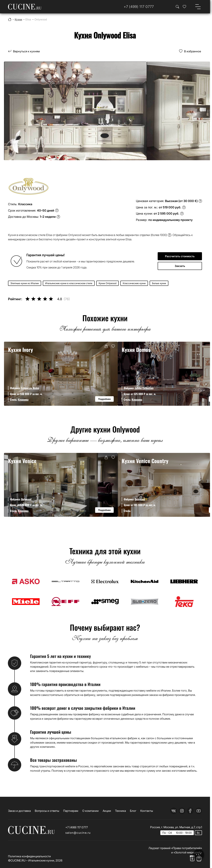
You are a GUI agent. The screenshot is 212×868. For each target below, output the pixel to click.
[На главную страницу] (25, 7)
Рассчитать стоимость (180, 256)
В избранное (193, 51)
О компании (90, 811)
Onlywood (26, 499)
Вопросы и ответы (47, 811)
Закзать (180, 266)
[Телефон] (139, 7)
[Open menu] (198, 7)
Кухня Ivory (20, 350)
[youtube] (199, 811)
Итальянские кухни (41, 860)
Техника (120, 811)
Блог (133, 811)
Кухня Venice (22, 461)
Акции (107, 811)
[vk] (174, 811)
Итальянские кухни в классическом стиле (69, 283)
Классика (23, 400)
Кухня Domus (136, 350)
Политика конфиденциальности (29, 856)
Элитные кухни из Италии (25, 283)
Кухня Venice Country (145, 461)
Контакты (147, 811)
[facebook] (190, 811)
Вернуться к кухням (26, 51)
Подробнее (104, 399)
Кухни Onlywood (108, 283)
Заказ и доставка (19, 811)
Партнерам (71, 811)
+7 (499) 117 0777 (77, 827)
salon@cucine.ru (78, 833)
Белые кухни (159, 283)
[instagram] (182, 811)
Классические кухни (134, 283)
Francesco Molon (30, 388)
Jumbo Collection (144, 388)
